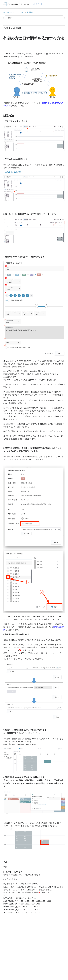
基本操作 (30, 12)
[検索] (34, 18)
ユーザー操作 (20, 12)
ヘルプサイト (8, 12)
